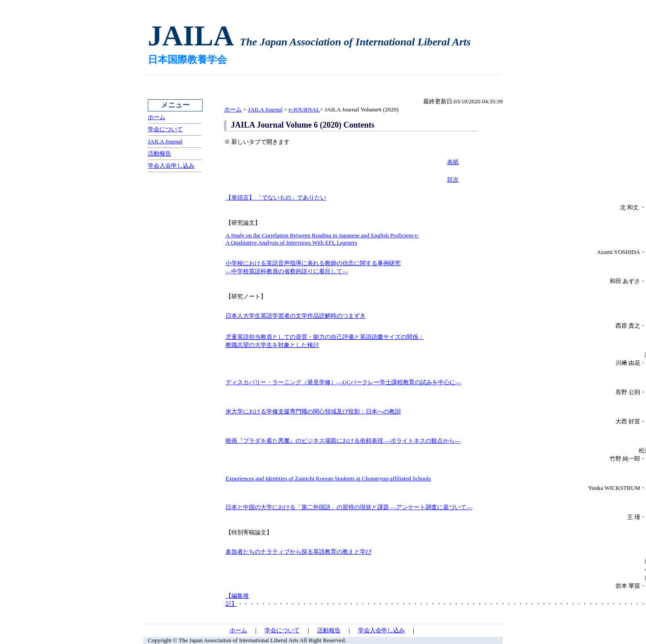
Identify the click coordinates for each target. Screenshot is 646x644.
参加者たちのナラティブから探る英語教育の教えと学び (299, 552)
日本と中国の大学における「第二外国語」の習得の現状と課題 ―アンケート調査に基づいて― (349, 507)
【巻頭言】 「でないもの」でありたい (276, 198)
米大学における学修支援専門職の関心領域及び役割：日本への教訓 (313, 411)
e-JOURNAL (304, 109)
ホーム (157, 117)
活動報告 (159, 153)
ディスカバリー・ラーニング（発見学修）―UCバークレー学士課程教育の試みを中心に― (343, 382)
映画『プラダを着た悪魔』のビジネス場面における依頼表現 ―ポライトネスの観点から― (343, 441)
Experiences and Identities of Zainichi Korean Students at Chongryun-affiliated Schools (328, 478)
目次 (453, 180)
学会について (165, 129)
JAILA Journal (165, 141)
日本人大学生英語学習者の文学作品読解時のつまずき (296, 316)
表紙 (453, 162)
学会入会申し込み (171, 166)
